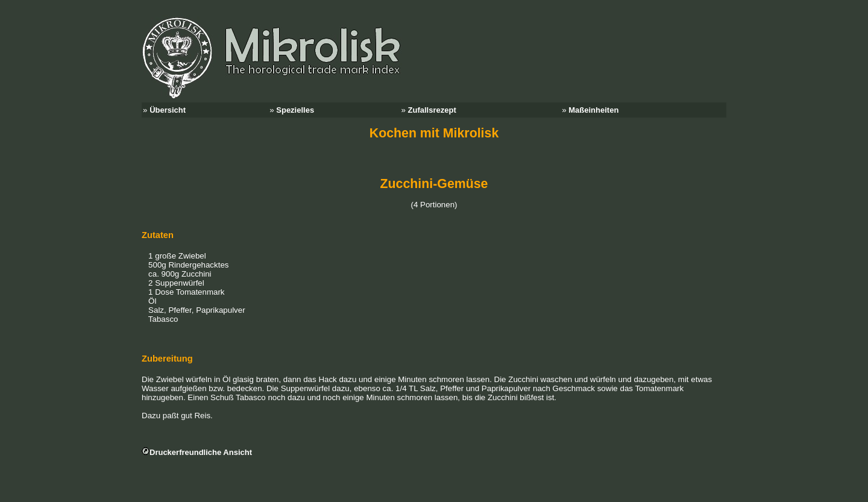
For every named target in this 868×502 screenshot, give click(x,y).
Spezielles (295, 110)
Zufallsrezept (432, 110)
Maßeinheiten (593, 110)
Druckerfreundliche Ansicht (201, 452)
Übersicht (168, 110)
